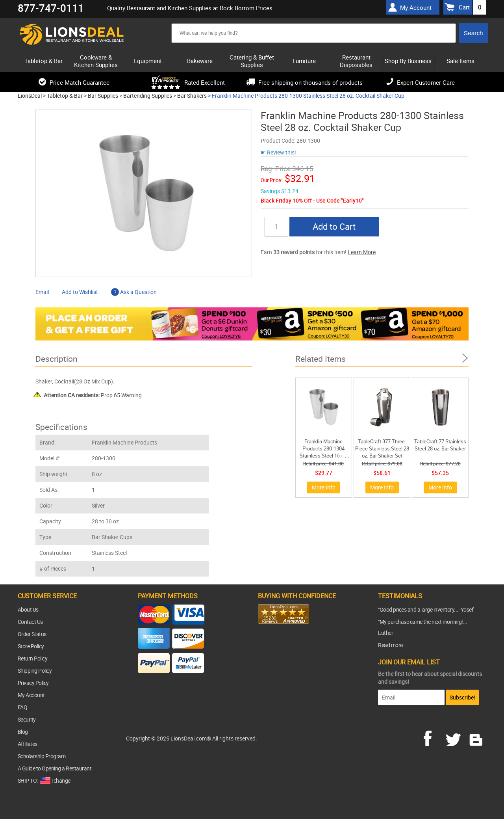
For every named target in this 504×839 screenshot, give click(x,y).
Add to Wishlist (80, 292)
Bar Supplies (103, 96)
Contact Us (30, 622)
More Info (324, 487)
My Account (31, 695)
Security (27, 719)
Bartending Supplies (148, 96)
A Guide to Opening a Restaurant (55, 768)
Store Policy (31, 646)
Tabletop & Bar (65, 96)
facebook (433, 737)
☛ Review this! (278, 152)
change (62, 780)
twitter (455, 737)
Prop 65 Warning (93, 395)
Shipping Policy (35, 671)
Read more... (392, 645)
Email (42, 292)
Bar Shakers (192, 96)
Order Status (32, 634)
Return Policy (33, 658)
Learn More (362, 252)
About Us (28, 609)
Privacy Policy (33, 683)
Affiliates (28, 744)
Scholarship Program (42, 756)
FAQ (23, 707)
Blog (23, 732)
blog (476, 737)
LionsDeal (30, 96)
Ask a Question (134, 292)
